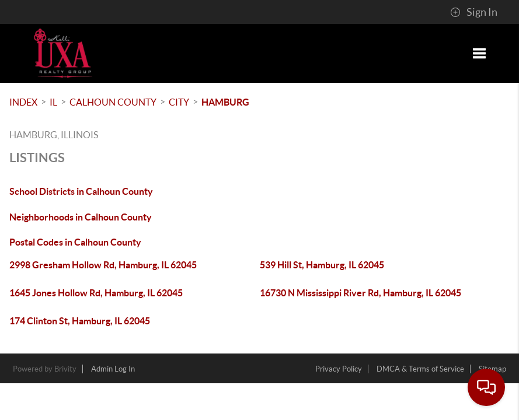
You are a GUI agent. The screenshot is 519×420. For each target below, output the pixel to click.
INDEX (23, 102)
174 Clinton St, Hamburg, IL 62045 (80, 321)
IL (53, 102)
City (179, 102)
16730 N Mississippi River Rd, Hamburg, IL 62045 (360, 293)
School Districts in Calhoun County (81, 191)
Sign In (474, 12)
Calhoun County (113, 102)
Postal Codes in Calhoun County (75, 242)
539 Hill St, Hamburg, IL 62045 (322, 265)
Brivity (65, 369)
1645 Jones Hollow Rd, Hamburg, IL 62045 (96, 293)
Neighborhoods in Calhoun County (81, 217)
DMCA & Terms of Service (420, 369)
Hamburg (225, 102)
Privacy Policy (339, 369)
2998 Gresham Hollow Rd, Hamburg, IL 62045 (103, 265)
